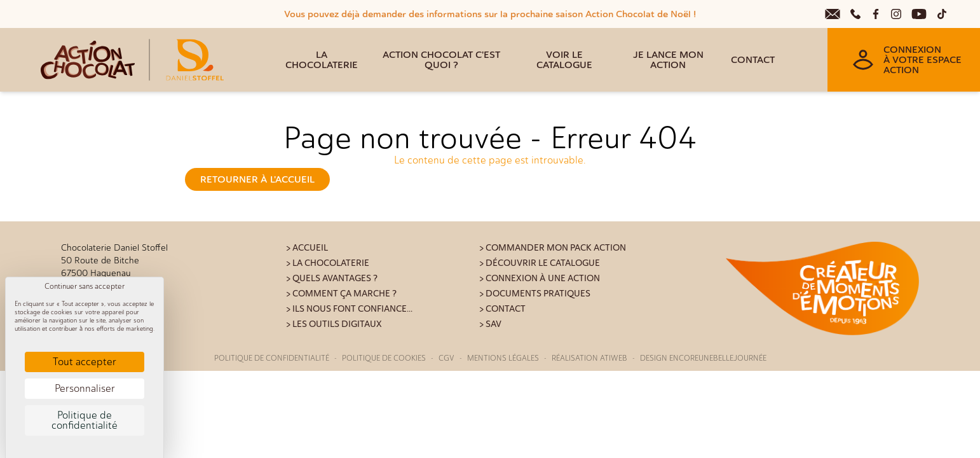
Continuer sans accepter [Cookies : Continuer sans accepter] (85, 286)
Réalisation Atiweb (589, 358)
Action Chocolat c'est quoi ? (441, 60)
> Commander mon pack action (553, 248)
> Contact (502, 309)
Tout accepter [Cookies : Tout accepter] (85, 362)
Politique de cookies (384, 358)
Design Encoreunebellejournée (703, 358)
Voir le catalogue (564, 60)
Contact (753, 60)
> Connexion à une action (540, 278)
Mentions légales (503, 358)
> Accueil (307, 248)
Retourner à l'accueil (257, 179)
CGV (446, 358)
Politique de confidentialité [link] (85, 420)
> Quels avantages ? (332, 278)
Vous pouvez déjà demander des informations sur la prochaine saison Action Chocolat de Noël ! (490, 14)
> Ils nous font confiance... (349, 309)
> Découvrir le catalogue (540, 263)
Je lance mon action (668, 60)
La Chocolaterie (322, 60)
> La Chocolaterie (328, 263)
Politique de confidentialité (272, 358)
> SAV (490, 324)
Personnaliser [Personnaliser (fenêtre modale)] (85, 388)
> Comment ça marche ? (341, 294)
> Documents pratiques (535, 294)
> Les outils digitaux (334, 324)
